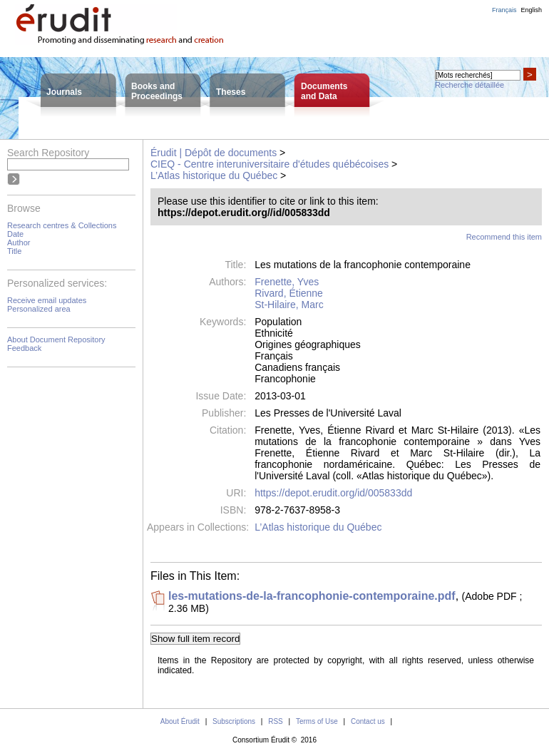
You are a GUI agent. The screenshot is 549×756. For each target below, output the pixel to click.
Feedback (24, 348)
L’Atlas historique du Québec (214, 175)
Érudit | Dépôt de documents (214, 153)
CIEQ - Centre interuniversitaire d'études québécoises (270, 164)
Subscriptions (234, 721)
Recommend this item (504, 237)
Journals (64, 92)
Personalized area (39, 309)
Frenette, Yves (287, 282)
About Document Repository (56, 339)
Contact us (368, 721)
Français (504, 10)
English (531, 10)
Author (19, 242)
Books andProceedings (157, 91)
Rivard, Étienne (289, 293)
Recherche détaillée (470, 85)
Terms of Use (317, 721)
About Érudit (180, 721)
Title (14, 251)
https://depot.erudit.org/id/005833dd (333, 493)
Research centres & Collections (62, 225)
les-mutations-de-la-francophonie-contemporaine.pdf (312, 596)
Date (15, 234)
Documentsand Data (324, 91)
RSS (276, 721)
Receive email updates (47, 300)
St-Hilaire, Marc (289, 305)
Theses (231, 92)
